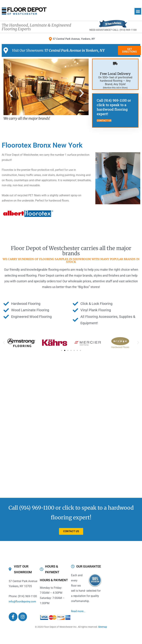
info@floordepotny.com (23, 602)
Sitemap (103, 627)
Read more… (79, 611)
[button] (138, 11)
